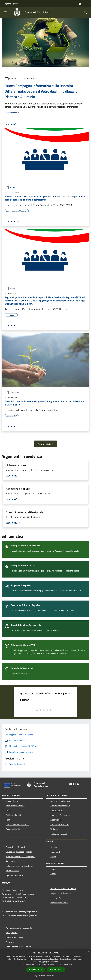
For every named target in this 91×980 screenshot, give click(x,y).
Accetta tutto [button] (35, 970)
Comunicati (12, 393)
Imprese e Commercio (60, 815)
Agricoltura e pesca (14, 875)
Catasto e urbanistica (60, 824)
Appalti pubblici (57, 820)
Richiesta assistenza (59, 903)
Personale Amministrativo (18, 824)
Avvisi (10, 188)
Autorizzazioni (12, 871)
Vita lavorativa (57, 810)
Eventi (53, 874)
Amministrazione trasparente (19, 928)
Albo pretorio (12, 933)
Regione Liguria (11, 4)
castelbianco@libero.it (27, 915)
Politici (9, 820)
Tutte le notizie (45, 444)
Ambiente (10, 861)
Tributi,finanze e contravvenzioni (21, 856)
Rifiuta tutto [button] (56, 970)
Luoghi (53, 869)
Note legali (11, 942)
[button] (45, 976)
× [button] (88, 952)
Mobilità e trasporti (59, 834)
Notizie (13, 78)
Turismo (54, 829)
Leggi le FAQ (56, 898)
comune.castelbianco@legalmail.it (22, 912)
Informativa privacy (15, 937)
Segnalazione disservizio (61, 893)
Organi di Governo (14, 801)
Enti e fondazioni (13, 815)
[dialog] (45, 964)
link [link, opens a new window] (71, 964)
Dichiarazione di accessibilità (19, 947)
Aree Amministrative (15, 806)
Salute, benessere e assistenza (20, 866)
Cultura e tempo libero (60, 806)
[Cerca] (86, 13)
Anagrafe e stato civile (60, 801)
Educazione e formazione (17, 847)
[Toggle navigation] (5, 12)
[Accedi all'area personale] (80, 4)
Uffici (8, 810)
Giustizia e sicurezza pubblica (19, 852)
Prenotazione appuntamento (63, 888)
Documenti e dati (14, 829)
